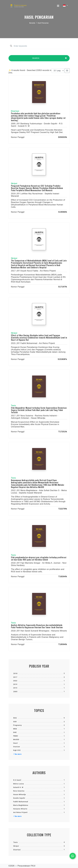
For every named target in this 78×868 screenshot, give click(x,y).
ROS (15, 718)
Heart (16, 743)
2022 (15, 681)
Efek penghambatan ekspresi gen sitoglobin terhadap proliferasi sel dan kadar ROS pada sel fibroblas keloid (39, 558)
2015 (15, 688)
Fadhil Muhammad (21, 802)
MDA (15, 729)
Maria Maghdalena (21, 805)
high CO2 (17, 750)
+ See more (17, 754)
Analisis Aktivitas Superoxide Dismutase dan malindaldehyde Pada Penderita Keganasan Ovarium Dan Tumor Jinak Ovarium (37, 626)
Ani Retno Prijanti (20, 812)
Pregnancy (18, 725)
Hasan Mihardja (20, 794)
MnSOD (16, 740)
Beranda (32, 23)
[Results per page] (58, 71)
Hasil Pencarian (43, 23)
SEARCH (36, 59)
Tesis (16, 842)
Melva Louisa (19, 784)
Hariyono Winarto (20, 809)
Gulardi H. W (18, 787)
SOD (15, 722)
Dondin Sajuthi (19, 798)
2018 (15, 673)
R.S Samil (17, 780)
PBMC (16, 736)
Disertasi (17, 850)
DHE (15, 732)
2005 (15, 692)
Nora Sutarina (19, 791)
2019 (15, 684)
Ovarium (17, 747)
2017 (15, 677)
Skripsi (16, 846)
